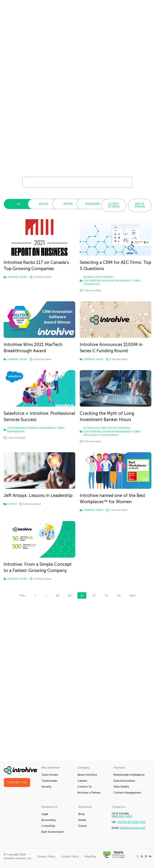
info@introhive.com (133, 828)
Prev (22, 595)
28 (59, 595)
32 (108, 595)
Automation (91, 428)
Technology (92, 284)
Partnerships (16, 431)
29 (71, 595)
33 (120, 595)
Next (133, 595)
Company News (17, 277)
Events (12, 504)
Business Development (98, 277)
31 (95, 595)
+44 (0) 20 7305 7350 (131, 822)
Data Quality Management (101, 435)
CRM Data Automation (115, 428)
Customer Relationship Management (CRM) (112, 281)
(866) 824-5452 (122, 816)
